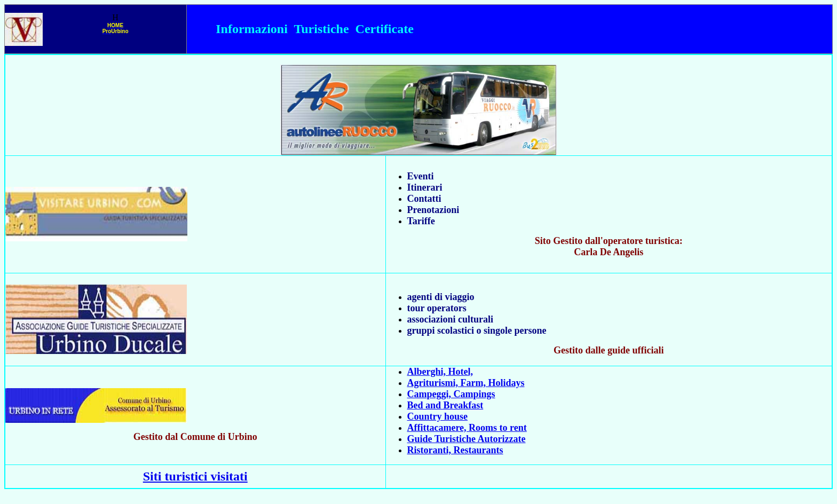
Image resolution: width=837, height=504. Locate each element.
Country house (438, 416)
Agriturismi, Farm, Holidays (466, 383)
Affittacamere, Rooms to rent (467, 428)
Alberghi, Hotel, (440, 372)
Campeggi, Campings (451, 394)
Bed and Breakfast (445, 405)
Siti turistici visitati (195, 476)
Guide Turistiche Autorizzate (467, 439)
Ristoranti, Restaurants (455, 450)
